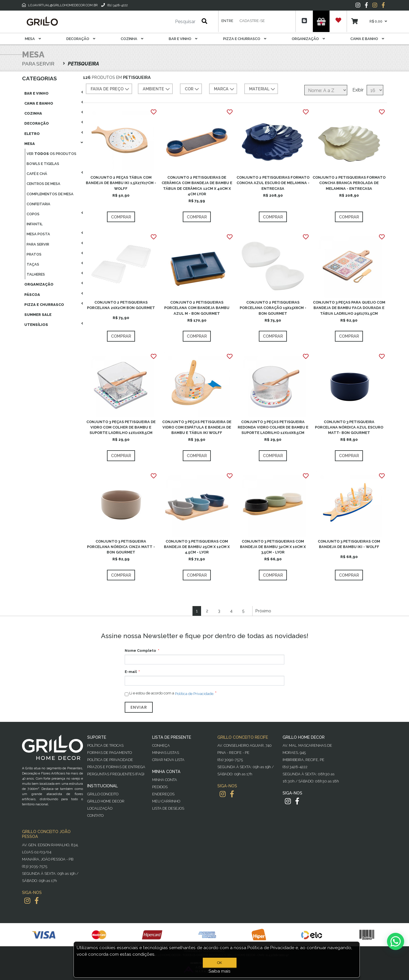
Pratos (34, 254)
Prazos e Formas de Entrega (116, 767)
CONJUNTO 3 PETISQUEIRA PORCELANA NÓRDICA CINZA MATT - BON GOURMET (121, 547)
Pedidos (160, 787)
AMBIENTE (157, 89)
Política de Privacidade (110, 760)
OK (220, 963)
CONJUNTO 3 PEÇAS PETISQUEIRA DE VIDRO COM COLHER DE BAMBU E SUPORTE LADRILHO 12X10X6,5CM (121, 427)
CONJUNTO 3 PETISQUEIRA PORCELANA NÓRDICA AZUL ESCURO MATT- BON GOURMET (349, 427)
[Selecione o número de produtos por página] (375, 90)
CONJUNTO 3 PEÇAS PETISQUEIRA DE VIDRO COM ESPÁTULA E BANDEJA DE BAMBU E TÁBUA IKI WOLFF (197, 427)
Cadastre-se (252, 21)
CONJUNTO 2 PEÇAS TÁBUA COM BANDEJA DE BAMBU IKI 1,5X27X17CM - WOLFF (121, 183)
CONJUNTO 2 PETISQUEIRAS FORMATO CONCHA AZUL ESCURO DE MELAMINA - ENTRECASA (273, 183)
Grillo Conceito (103, 794)
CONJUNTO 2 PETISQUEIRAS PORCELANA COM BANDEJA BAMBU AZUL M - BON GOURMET (197, 308)
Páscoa (32, 295)
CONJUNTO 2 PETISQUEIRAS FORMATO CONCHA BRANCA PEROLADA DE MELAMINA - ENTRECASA (349, 183)
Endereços (163, 794)
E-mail (131, 672)
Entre (227, 21)
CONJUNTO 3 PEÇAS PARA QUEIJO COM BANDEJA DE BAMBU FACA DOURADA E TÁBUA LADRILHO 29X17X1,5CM (349, 308)
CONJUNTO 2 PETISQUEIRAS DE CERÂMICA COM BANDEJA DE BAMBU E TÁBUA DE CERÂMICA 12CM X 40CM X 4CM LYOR (197, 186)
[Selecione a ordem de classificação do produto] (326, 90)
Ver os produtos (51, 154)
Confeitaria (38, 204)
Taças (33, 264)
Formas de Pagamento (110, 753)
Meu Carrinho (166, 801)
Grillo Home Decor (106, 801)
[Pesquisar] (168, 22)
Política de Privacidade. (195, 694)
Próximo (263, 611)
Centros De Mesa (43, 184)
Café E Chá (37, 174)
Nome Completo (140, 651)
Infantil (35, 224)
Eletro (32, 134)
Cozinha (132, 39)
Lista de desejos (168, 808)
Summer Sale (38, 315)
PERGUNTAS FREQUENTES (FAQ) (116, 774)
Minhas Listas (166, 753)
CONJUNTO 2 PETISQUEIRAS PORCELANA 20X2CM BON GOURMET (121, 305)
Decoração (81, 39)
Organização (308, 39)
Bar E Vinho (183, 39)
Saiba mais (220, 971)
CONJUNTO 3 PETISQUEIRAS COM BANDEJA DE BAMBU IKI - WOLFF (349, 544)
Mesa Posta (38, 234)
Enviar (139, 707)
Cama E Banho (367, 39)
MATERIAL (263, 89)
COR (192, 89)
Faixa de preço (111, 89)
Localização (100, 808)
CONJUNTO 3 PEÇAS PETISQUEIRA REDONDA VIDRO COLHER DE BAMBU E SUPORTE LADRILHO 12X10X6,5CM (273, 427)
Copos (33, 214)
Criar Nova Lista (168, 760)
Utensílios (36, 325)
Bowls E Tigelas (43, 164)
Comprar (121, 217)
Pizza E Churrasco (245, 39)
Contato (95, 815)
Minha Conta (165, 780)
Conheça (161, 745)
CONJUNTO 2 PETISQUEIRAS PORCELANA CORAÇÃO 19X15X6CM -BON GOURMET (273, 308)
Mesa (33, 39)
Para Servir (38, 244)
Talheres (36, 274)
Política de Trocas (105, 745)
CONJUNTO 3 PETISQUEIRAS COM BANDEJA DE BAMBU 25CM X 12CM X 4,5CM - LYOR (197, 547)
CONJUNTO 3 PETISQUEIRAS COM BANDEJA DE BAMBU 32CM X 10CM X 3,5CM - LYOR (273, 547)
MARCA (225, 89)
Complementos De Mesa (50, 194)
